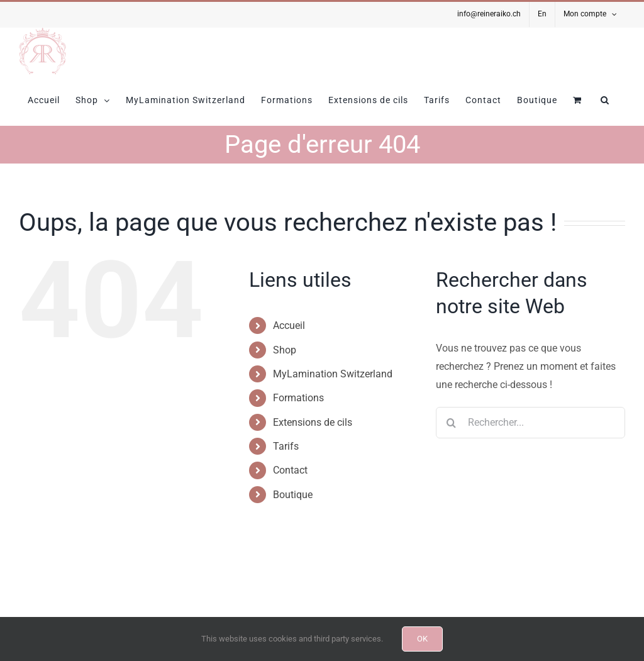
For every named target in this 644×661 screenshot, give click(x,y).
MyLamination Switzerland (333, 374)
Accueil (289, 325)
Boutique (293, 495)
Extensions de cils (313, 422)
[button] (605, 100)
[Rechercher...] (530, 423)
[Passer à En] (542, 14)
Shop (285, 350)
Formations (298, 398)
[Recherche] (452, 423)
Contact (290, 470)
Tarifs (286, 446)
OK (422, 639)
